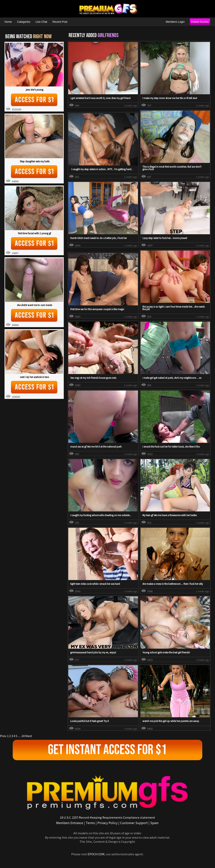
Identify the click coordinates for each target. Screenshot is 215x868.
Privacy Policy (107, 823)
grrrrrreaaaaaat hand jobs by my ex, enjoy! (93, 652)
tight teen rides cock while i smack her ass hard (95, 584)
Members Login (175, 22)
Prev (3, 736)
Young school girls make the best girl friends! (166, 652)
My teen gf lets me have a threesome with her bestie (170, 515)
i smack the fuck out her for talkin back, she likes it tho (171, 446)
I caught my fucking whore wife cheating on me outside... (101, 515)
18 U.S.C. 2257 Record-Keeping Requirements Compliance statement (107, 817)
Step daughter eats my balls (35, 161)
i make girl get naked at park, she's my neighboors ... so (172, 378)
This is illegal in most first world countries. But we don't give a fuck (172, 168)
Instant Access (200, 22)
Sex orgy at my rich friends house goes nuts (93, 378)
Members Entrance (70, 823)
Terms (90, 823)
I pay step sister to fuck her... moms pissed (165, 238)
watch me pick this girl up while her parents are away (171, 721)
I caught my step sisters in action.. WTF (92, 169)
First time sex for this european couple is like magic (97, 309)
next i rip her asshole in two (35, 377)
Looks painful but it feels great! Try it (90, 721)
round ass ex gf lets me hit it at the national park (96, 446)
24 (23, 736)
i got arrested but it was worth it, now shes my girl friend (100, 98)
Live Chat (41, 22)
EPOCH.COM (96, 854)
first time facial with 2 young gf (35, 233)
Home (8, 22)
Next (29, 736)
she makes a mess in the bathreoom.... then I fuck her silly (173, 584)
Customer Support (134, 823)
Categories (24, 22)
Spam (154, 823)
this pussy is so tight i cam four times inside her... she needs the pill (174, 308)
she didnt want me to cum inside (35, 305)
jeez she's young (35, 89)
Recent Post (60, 22)
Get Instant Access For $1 (107, 750)
